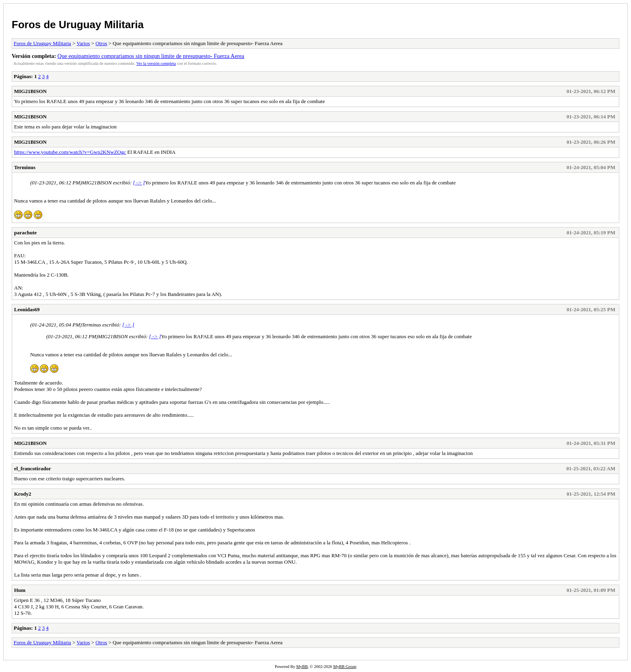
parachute (25, 233)
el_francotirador (33, 468)
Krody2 (23, 494)
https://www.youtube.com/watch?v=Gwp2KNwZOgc (70, 152)
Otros (101, 43)
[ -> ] (139, 183)
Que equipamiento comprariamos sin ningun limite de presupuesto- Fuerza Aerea (151, 56)
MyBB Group (345, 667)
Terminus (25, 167)
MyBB (302, 667)
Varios (83, 43)
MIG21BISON (30, 91)
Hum (20, 590)
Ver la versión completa (156, 63)
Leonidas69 (27, 309)
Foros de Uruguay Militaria (78, 25)
